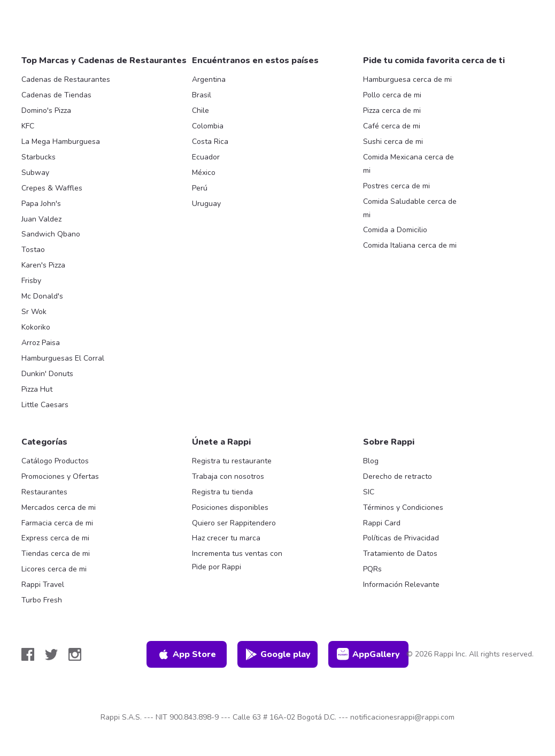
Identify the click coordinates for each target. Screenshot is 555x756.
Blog (371, 461)
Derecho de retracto (398, 476)
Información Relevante (401, 585)
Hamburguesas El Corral (63, 358)
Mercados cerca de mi (59, 507)
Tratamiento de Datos (400, 553)
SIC (369, 492)
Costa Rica (210, 142)
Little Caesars (45, 405)
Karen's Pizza (43, 265)
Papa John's (41, 204)
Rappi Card (382, 523)
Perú (200, 188)
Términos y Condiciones (403, 507)
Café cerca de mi (392, 126)
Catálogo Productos (55, 461)
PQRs (372, 569)
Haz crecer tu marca (226, 538)
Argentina (209, 79)
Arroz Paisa (41, 343)
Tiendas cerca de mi (56, 553)
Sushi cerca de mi (393, 142)
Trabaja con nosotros (228, 476)
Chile (201, 110)
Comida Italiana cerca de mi (410, 245)
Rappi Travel (43, 585)
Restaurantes (44, 492)
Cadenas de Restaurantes (66, 79)
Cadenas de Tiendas (56, 95)
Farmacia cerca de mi (57, 523)
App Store (187, 654)
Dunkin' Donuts (47, 374)
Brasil (202, 95)
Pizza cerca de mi (392, 110)
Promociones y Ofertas (60, 476)
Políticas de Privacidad (401, 538)
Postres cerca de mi (396, 186)
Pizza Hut (37, 389)
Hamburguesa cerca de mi (407, 79)
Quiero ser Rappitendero (234, 523)
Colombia (208, 126)
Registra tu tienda (222, 492)
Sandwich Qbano (51, 234)
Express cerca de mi (55, 538)
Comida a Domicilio (395, 230)
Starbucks (38, 157)
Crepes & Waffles (52, 188)
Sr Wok (34, 312)
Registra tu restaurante (232, 461)
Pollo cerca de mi (392, 95)
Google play (278, 654)
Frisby (31, 281)
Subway (35, 173)
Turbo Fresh (42, 600)
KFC (28, 126)
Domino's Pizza (46, 110)
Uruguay (206, 204)
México (204, 173)
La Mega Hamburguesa (61, 142)
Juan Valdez (41, 219)
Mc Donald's (42, 296)
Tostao (33, 250)
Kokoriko (36, 327)
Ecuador (206, 157)
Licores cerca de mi (54, 569)
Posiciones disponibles (230, 507)
